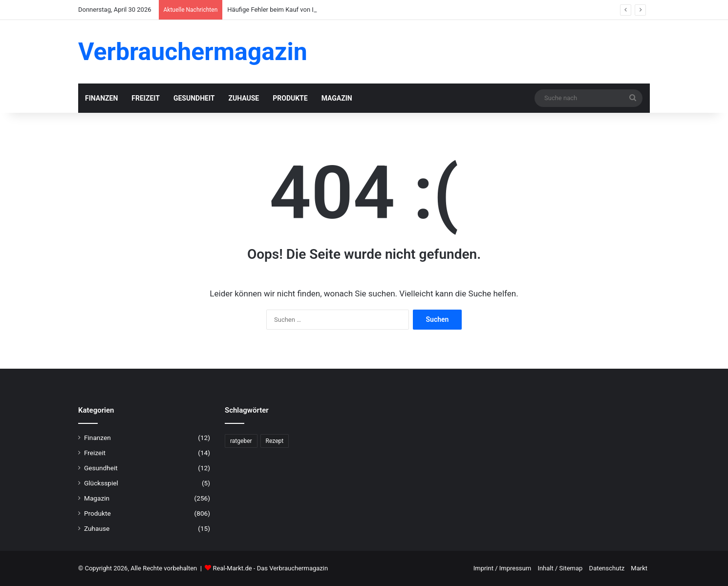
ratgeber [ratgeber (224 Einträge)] (241, 441)
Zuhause (244, 98)
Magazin (337, 98)
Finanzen (101, 98)
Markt (639, 568)
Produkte (290, 98)
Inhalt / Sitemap (560, 568)
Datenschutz (607, 568)
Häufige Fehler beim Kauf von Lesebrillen (285, 10)
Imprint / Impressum (502, 568)
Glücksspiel (101, 483)
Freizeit (146, 98)
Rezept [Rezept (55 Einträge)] (275, 441)
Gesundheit (194, 98)
